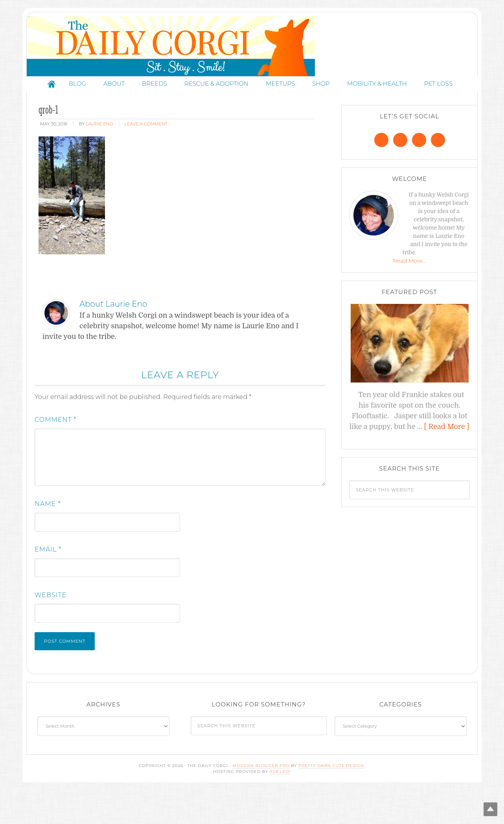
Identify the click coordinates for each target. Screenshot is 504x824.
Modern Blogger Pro (261, 799)
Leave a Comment (146, 158)
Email (48, 583)
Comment (56, 453)
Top (485, 805)
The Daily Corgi (252, 63)
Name (48, 538)
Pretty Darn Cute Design (331, 799)
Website (51, 629)
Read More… (410, 294)
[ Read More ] (447, 460)
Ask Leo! (280, 805)
